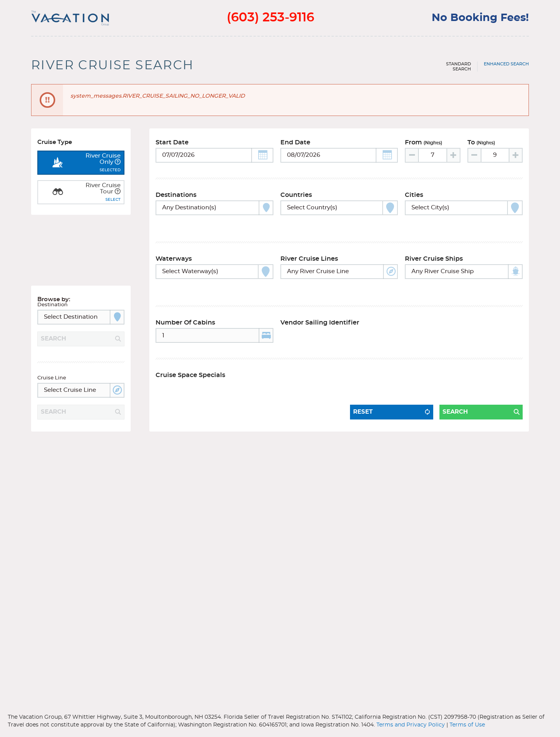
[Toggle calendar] (214, 159)
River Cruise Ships (434, 253)
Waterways (174, 253)
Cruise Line (52, 352)
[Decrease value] (412, 159)
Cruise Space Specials (190, 359)
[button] (262, 159)
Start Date (172, 146)
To (481, 146)
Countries (296, 198)
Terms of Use (467, 725)
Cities (414, 198)
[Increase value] (453, 159)
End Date (295, 146)
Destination (52, 279)
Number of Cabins (185, 307)
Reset (363, 386)
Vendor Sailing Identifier (320, 307)
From (423, 146)
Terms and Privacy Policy (411, 725)
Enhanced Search (506, 64)
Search (455, 386)
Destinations (176, 198)
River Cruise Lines (309, 253)
